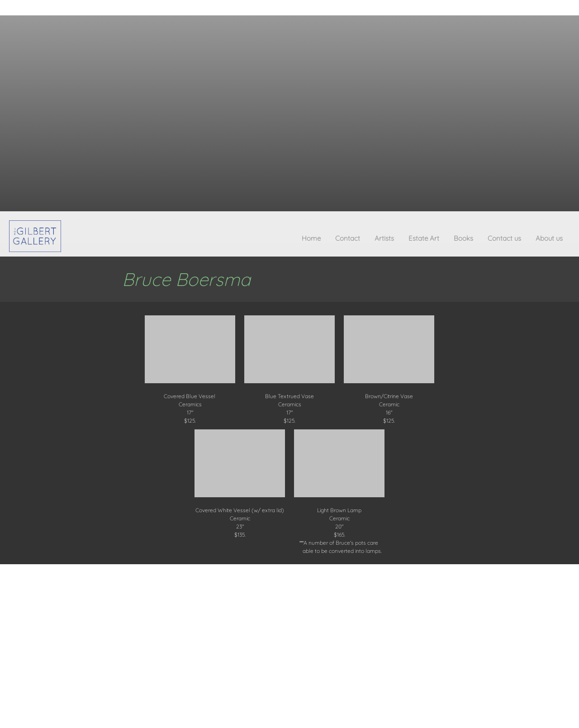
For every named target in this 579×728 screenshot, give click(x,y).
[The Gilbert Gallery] (35, 236)
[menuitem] (311, 240)
